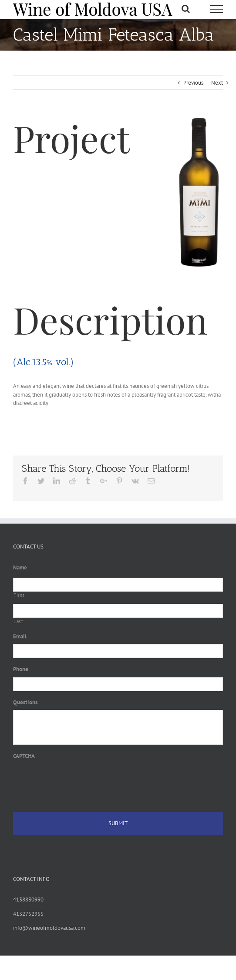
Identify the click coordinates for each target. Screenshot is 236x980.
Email (20, 637)
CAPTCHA (24, 756)
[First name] (118, 585)
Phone (21, 669)
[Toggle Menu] (216, 9)
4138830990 (28, 899)
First (19, 595)
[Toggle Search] (186, 9)
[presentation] (79, 781)
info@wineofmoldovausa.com (49, 928)
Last (19, 621)
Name (20, 568)
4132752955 (28, 914)
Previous (193, 83)
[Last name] (118, 611)
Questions (25, 702)
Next (217, 83)
